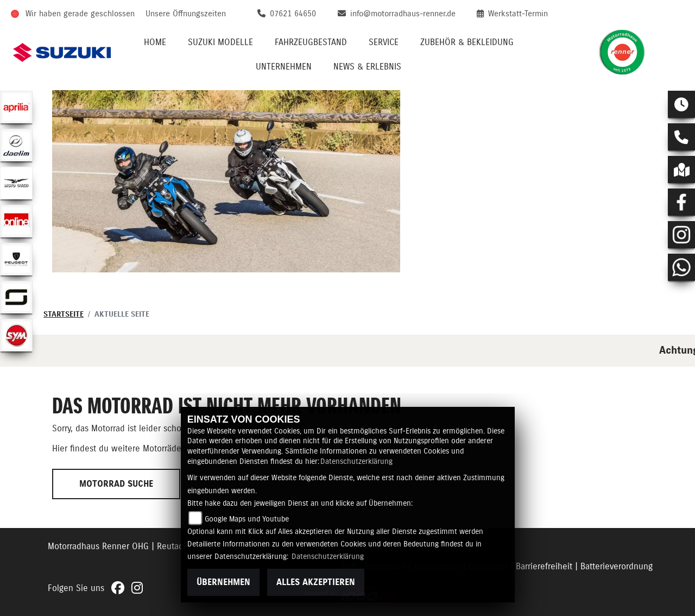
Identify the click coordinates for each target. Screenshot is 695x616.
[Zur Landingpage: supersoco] (16, 297)
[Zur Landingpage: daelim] (16, 145)
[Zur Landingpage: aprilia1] (16, 107)
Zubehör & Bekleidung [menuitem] (467, 42)
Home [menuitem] (155, 42)
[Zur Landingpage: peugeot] (16, 259)
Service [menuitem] (384, 42)
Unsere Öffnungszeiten (186, 14)
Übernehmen (223, 582)
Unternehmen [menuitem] (284, 67)
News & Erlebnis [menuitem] (367, 67)
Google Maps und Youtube (247, 519)
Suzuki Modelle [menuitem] (220, 42)
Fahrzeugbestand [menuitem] (311, 42)
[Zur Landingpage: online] (16, 221)
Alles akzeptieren (316, 582)
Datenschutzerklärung (356, 462)
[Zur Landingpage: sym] (16, 335)
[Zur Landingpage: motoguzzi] (16, 183)
